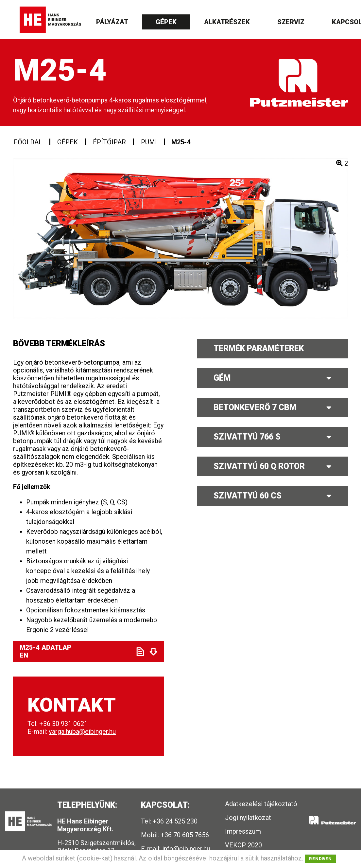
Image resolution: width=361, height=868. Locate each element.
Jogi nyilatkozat (248, 818)
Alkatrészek (227, 22)
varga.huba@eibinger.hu (82, 732)
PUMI (149, 142)
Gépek (166, 22)
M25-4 (181, 142)
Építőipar (109, 142)
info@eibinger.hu (186, 849)
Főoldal (28, 142)
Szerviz (291, 22)
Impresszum (243, 831)
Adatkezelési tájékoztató (261, 804)
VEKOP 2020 (243, 845)
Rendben (320, 859)
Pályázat (112, 22)
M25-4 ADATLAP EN (72, 651)
